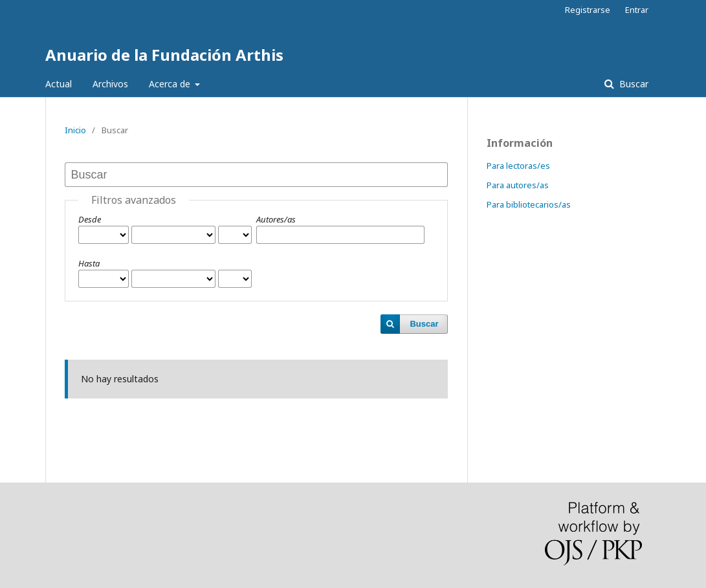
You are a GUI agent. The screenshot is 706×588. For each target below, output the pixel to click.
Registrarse (588, 10)
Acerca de (171, 84)
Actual (59, 84)
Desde (90, 219)
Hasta (89, 263)
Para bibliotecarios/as (529, 204)
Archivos (110, 84)
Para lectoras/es (518, 166)
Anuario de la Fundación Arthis (164, 55)
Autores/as (276, 219)
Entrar (637, 10)
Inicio (75, 130)
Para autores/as (518, 185)
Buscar (633, 84)
